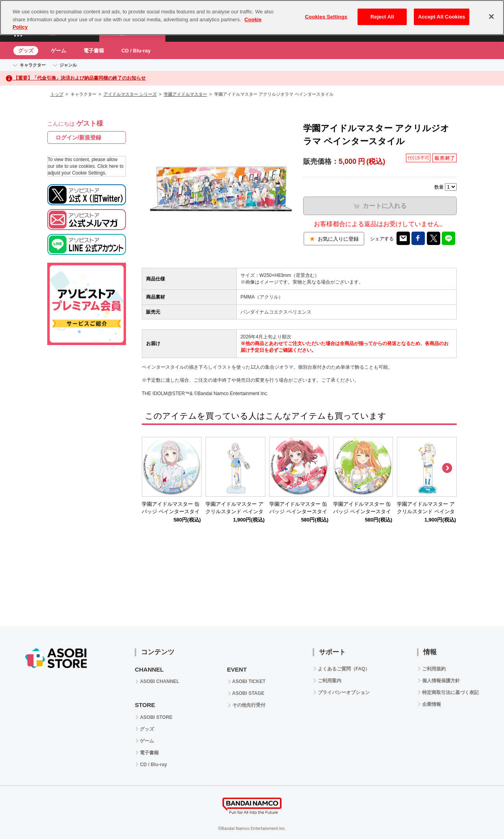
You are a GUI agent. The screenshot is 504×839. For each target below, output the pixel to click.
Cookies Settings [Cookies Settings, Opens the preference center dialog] (326, 17)
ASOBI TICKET (249, 681)
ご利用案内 (330, 681)
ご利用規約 (434, 669)
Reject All (382, 17)
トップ (57, 94)
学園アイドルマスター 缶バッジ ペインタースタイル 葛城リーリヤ (171, 511)
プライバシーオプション (344, 692)
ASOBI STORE (156, 717)
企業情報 (432, 704)
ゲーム (58, 51)
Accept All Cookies (442, 17)
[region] (252, 18)
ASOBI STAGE (248, 693)
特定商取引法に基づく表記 (450, 692)
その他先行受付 (249, 705)
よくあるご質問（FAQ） (344, 669)
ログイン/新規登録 (78, 137)
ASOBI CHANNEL (159, 681)
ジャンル (68, 65)
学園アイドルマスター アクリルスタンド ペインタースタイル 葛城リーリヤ (234, 511)
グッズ (26, 51)
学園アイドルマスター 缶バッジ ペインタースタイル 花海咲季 (298, 511)
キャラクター (33, 65)
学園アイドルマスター (185, 94)
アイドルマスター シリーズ (130, 94)
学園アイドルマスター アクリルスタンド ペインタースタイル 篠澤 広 (426, 511)
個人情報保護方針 (441, 681)
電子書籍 (94, 51)
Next (447, 468)
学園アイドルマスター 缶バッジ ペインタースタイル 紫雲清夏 (362, 511)
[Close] (491, 17)
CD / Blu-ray (136, 51)
